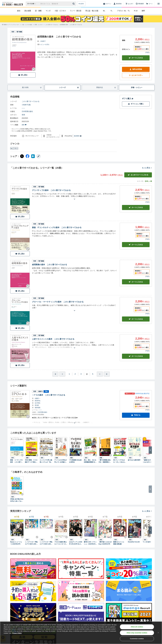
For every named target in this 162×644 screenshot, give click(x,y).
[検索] (74, 4)
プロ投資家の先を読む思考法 (75, 461)
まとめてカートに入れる (138, 175)
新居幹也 (38, 401)
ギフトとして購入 (136, 104)
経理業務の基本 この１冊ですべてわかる (50, 265)
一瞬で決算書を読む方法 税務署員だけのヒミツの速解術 (105, 461)
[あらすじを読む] (75, 196)
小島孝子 (43, 41)
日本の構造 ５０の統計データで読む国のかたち (31, 461)
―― (23, 108)
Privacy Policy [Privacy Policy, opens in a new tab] (17, 633)
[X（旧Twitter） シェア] (22, 156)
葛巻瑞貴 (38, 408)
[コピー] (39, 156)
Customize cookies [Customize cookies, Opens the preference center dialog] (137, 639)
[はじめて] (129, 4)
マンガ (48, 11)
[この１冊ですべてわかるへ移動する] (51, 25)
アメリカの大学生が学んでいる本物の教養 (61, 461)
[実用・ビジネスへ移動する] (39, 25)
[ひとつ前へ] (62, 374)
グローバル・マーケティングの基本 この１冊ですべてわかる (58, 302)
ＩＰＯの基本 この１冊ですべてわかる (49, 395)
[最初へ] (55, 374)
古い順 (140, 181)
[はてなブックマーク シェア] (33, 156)
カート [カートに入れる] (136, 207)
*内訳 (147, 52)
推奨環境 (78, 136)
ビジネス (14, 148)
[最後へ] (107, 374)
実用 (23, 115)
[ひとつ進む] (100, 374)
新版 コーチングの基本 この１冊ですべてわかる (16, 461)
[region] (81, 633)
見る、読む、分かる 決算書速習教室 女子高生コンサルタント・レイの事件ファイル (90, 461)
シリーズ (69, 87)
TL (111, 11)
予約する (136, 415)
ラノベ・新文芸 (76, 11)
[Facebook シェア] (27, 156)
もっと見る (147, 168)
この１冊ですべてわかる (31, 101)
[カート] (149, 4)
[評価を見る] (43, 44)
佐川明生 (38, 403)
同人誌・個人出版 (92, 11)
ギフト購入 (128, 99)
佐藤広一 (38, 398)
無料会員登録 (136, 69)
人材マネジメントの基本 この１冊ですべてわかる (53, 339)
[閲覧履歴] (140, 4)
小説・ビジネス (60, 11)
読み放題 (28, 11)
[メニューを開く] (159, 4)
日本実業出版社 (27, 111)
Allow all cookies (137, 627)
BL (104, 11)
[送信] (74, 4)
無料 (143, 11)
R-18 (136, 11)
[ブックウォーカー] (12, 4)
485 (24, 125)
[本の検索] (32, 4)
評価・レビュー (137, 87)
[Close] (158, 633)
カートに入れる (136, 58)
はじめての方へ (136, 75)
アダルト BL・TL (123, 11)
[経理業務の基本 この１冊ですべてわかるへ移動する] (71, 25)
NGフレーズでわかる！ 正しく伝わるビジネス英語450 (120, 461)
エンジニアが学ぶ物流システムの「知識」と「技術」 (46, 461)
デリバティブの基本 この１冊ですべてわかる (51, 190)
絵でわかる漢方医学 (134, 460)
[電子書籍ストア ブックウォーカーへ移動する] (11, 25)
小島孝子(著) (26, 105)
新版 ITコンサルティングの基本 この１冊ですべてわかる (57, 227)
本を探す (81, 4)
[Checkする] (34, 69)
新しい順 (148, 181)
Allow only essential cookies (137, 633)
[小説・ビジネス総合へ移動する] (27, 25)
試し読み (23, 75)
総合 (19, 11)
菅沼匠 (37, 405)
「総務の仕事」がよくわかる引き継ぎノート (149, 461)
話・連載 (38, 11)
